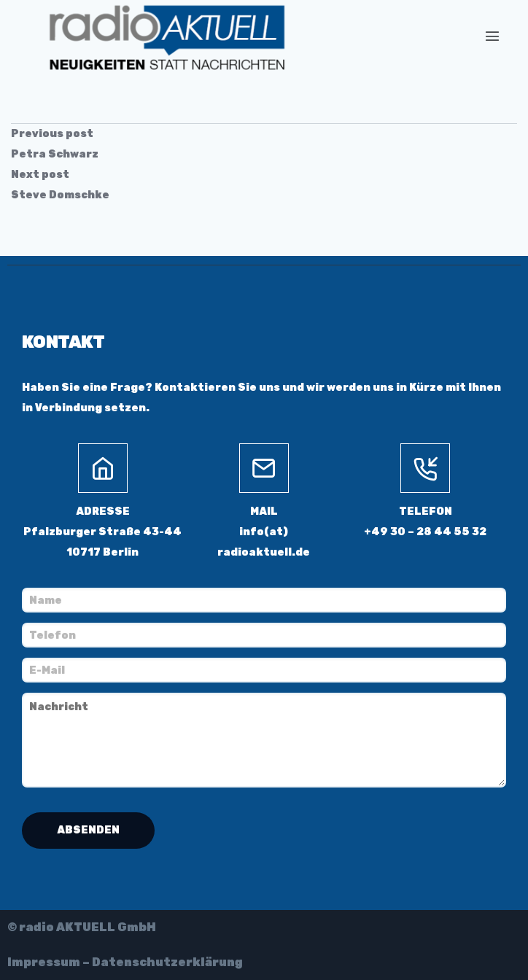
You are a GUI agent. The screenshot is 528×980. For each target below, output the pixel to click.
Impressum (44, 962)
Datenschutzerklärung (167, 962)
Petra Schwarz (55, 154)
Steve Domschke (60, 195)
